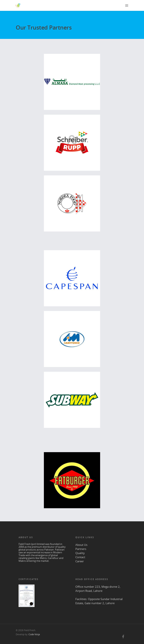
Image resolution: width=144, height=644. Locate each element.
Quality (80, 553)
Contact (80, 557)
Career (80, 561)
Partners (81, 549)
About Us (81, 545)
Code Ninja (34, 634)
